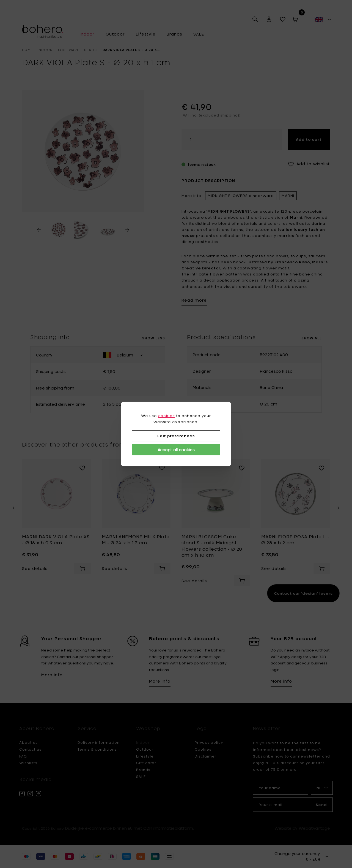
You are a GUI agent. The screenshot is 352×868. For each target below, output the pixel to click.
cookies (167, 416)
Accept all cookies (176, 450)
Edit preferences (176, 436)
